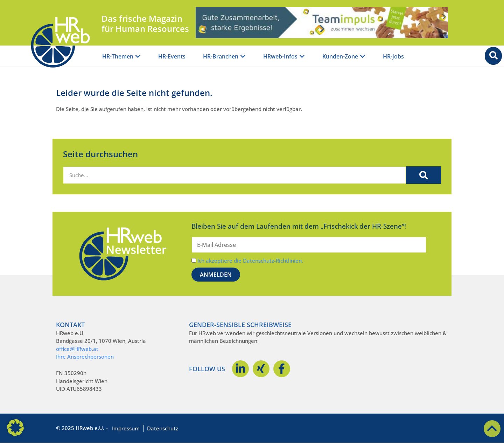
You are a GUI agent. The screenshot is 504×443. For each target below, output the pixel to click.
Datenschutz (163, 428)
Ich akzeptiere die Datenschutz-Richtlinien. (250, 261)
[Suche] (423, 175)
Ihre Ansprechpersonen (85, 357)
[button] (15, 428)
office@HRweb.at (77, 349)
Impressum (126, 428)
